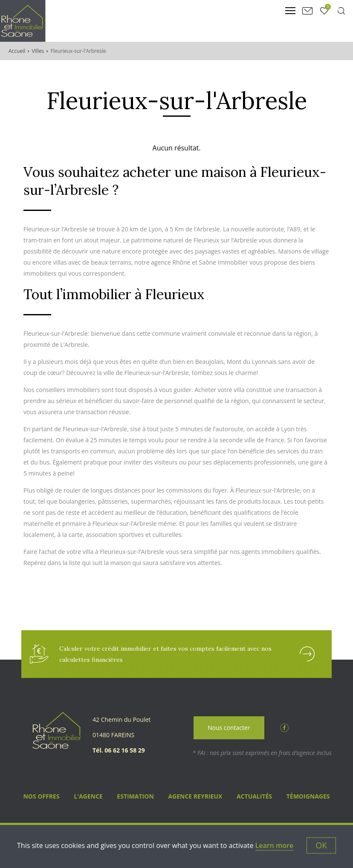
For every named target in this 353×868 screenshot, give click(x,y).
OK (321, 845)
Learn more (275, 845)
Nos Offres (41, 796)
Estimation (135, 796)
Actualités (254, 796)
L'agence (88, 796)
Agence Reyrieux (195, 796)
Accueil (17, 51)
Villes (38, 51)
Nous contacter (229, 728)
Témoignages (308, 796)
